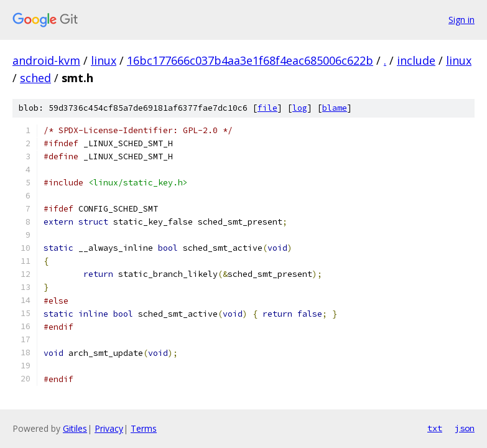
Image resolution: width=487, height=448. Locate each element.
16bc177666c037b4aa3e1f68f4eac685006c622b (250, 60)
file (267, 108)
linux (104, 60)
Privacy (109, 428)
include (416, 60)
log (300, 108)
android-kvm (46, 60)
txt (435, 428)
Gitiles (75, 428)
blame (335, 108)
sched (35, 78)
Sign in (461, 20)
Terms (144, 428)
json (465, 428)
